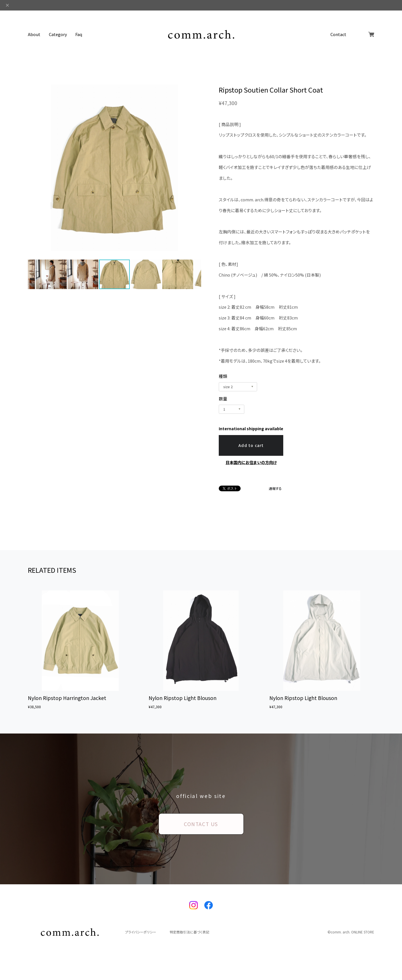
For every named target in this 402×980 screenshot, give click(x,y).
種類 (223, 376)
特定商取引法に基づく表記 (189, 932)
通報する (275, 488)
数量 (223, 399)
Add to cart (251, 445)
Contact (338, 35)
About (34, 35)
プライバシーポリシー (141, 932)
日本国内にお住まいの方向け (251, 462)
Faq (79, 35)
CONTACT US (201, 824)
